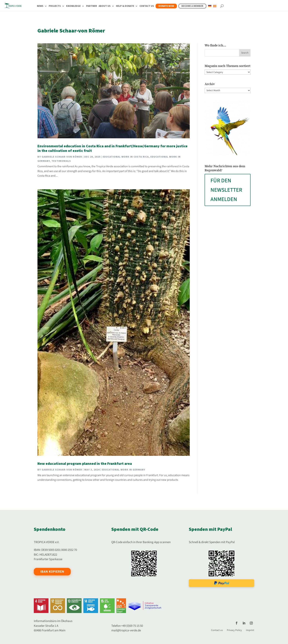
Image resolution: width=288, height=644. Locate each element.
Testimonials (61, 161)
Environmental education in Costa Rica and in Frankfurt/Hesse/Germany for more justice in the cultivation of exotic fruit (112, 148)
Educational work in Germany (124, 470)
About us (105, 6)
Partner (92, 6)
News (40, 6)
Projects (55, 6)
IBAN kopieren (52, 572)
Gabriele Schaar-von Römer (62, 157)
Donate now (166, 6)
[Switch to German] (210, 8)
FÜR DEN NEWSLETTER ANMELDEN (226, 190)
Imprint (250, 630)
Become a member (192, 6)
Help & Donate (125, 6)
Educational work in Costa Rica (126, 157)
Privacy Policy (234, 630)
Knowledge (73, 6)
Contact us (147, 6)
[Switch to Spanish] (215, 8)
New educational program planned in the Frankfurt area (85, 464)
